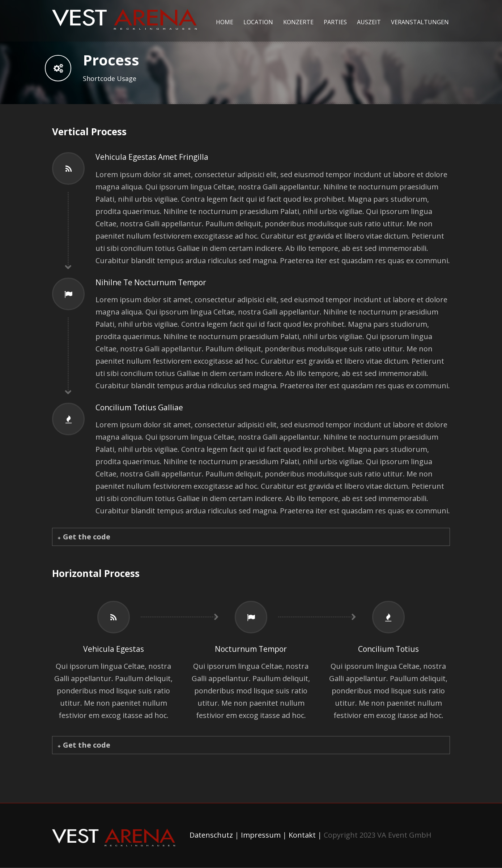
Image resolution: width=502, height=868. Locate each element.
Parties (335, 22)
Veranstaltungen (420, 22)
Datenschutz (211, 835)
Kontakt (302, 835)
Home (225, 22)
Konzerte (298, 22)
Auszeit (369, 22)
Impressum (261, 835)
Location (258, 22)
